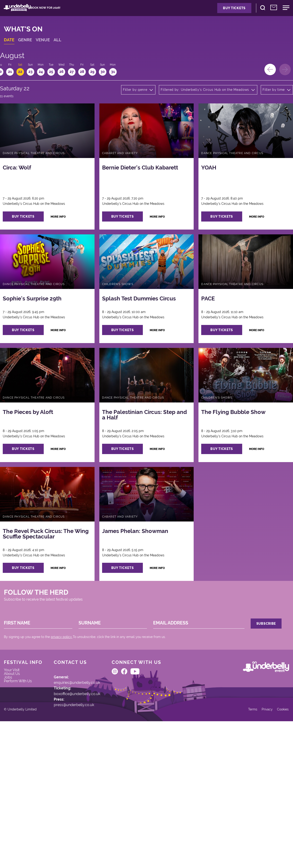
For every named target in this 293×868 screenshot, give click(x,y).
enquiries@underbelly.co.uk (86, 781)
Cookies (277, 852)
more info (72, 245)
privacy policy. (67, 724)
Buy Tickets (213, 12)
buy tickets (34, 245)
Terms (243, 852)
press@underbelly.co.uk (83, 811)
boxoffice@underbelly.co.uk (86, 796)
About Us (18, 775)
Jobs (14, 781)
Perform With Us (25, 787)
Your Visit (18, 768)
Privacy (259, 852)
